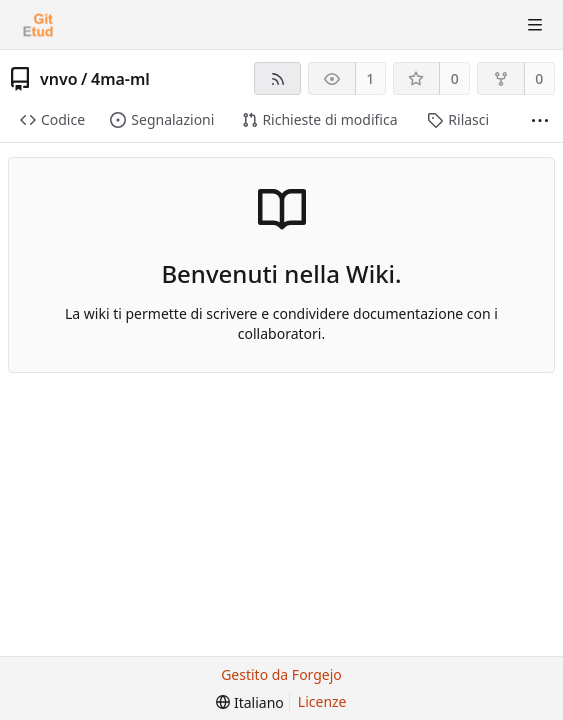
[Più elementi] (540, 120)
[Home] (38, 25)
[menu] (249, 702)
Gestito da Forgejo (281, 674)
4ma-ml (120, 79)
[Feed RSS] (277, 78)
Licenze (322, 701)
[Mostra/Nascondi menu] (535, 25)
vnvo (59, 79)
